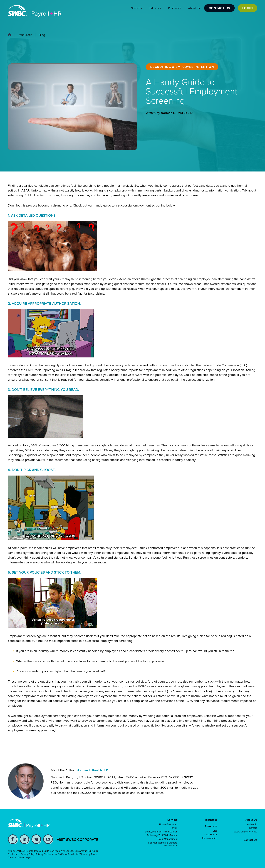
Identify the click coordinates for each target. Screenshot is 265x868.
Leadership (251, 824)
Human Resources (168, 824)
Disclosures (14, 854)
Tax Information (210, 838)
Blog (42, 35)
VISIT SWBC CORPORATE (78, 840)
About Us (194, 8)
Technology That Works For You (162, 835)
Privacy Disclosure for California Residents (57, 854)
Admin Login (24, 857)
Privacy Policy (28, 854)
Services (136, 8)
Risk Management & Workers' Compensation (163, 844)
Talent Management (167, 839)
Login (247, 8)
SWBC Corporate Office (245, 832)
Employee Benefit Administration (161, 832)
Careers (253, 828)
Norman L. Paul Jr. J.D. (177, 113)
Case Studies (211, 835)
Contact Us (219, 8)
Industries (155, 8)
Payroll (174, 828)
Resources (174, 8)
